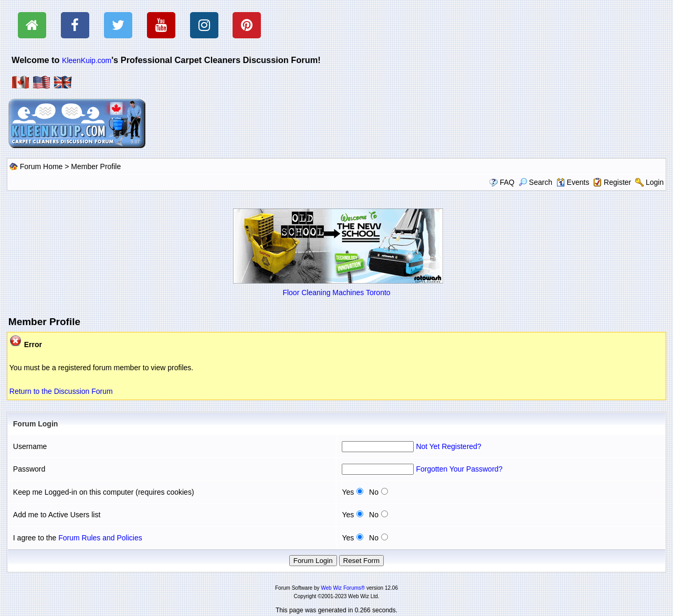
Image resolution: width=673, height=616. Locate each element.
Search (535, 182)
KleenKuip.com (87, 60)
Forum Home (41, 166)
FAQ (507, 182)
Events (573, 182)
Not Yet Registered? (449, 446)
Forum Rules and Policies (100, 538)
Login (655, 182)
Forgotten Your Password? (459, 469)
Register (617, 182)
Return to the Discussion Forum (61, 391)
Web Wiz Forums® (343, 588)
